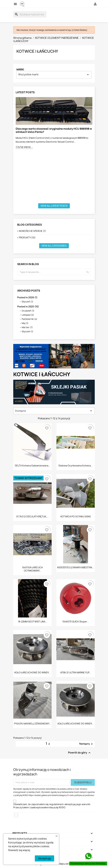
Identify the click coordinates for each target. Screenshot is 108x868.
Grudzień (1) (28, 311)
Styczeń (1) (27, 302)
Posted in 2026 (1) (27, 297)
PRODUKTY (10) (27, 238)
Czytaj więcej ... (24, 147)
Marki (20, 70)
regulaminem (56, 804)
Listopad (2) (28, 315)
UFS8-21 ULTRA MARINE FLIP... (76, 672)
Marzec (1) (27, 327)
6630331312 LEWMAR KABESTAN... (76, 567)
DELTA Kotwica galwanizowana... (33, 466)
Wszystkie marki (54, 75)
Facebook (16, 815)
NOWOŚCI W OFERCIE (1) (32, 231)
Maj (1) (25, 323)
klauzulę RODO (57, 807)
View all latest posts (54, 206)
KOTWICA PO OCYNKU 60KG (76, 516)
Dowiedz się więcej (19, 850)
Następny (87, 744)
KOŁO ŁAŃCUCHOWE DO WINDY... (32, 672)
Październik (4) (29, 319)
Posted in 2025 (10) (28, 306)
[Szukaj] (30, 14)
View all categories (54, 246)
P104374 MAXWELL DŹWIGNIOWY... (33, 724)
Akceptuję (44, 858)
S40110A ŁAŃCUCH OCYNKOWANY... (33, 569)
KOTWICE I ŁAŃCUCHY (37, 51)
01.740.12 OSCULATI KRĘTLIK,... (33, 516)
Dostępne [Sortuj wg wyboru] (54, 411)
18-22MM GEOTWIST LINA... (33, 622)
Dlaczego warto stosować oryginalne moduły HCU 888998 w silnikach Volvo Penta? (54, 130)
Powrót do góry (80, 753)
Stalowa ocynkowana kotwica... (76, 466)
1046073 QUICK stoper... (76, 622)
